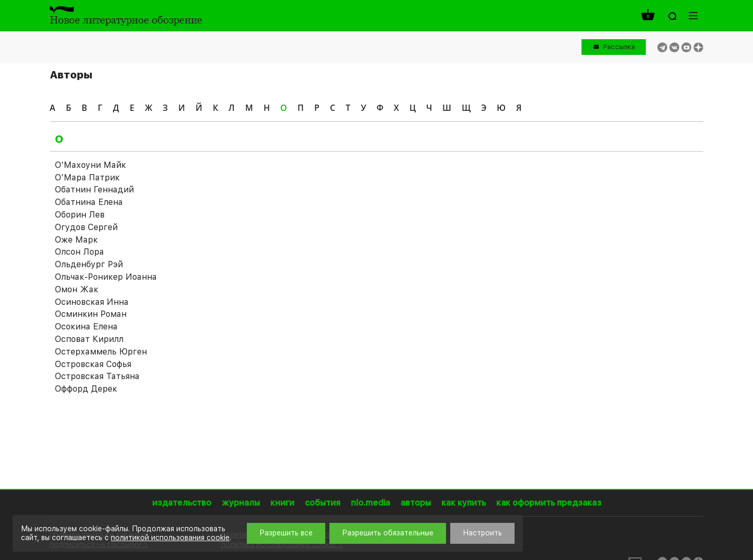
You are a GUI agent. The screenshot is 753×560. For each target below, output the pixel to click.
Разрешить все (286, 533)
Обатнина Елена (89, 202)
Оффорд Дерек (86, 389)
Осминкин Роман (91, 314)
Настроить (482, 533)
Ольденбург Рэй (89, 264)
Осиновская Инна (92, 302)
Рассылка (619, 47)
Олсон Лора (79, 252)
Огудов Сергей (86, 227)
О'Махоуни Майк (90, 165)
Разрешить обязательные (388, 533)
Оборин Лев (80, 215)
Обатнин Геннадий (94, 190)
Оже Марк (76, 240)
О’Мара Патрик (87, 178)
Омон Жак (77, 289)
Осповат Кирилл (89, 339)
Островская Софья (93, 364)
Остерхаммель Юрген (101, 352)
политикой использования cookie (170, 538)
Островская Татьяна (97, 376)
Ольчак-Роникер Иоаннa (106, 277)
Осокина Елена (86, 327)
